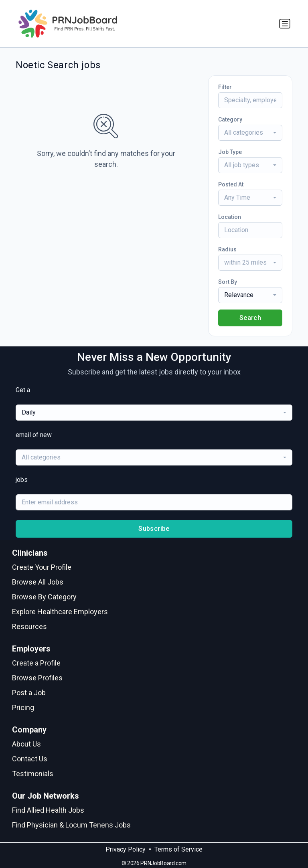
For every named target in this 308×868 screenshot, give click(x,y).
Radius (227, 249)
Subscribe (154, 529)
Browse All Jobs (38, 582)
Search (250, 318)
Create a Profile (36, 663)
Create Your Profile (42, 567)
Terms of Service (178, 849)
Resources (29, 626)
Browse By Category (44, 597)
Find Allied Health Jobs (48, 810)
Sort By (228, 282)
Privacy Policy (126, 849)
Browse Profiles (37, 678)
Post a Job (29, 693)
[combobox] (250, 133)
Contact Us (30, 759)
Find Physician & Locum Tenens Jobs (71, 825)
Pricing (23, 707)
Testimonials (33, 774)
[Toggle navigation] (285, 24)
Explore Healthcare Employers (60, 612)
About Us (26, 744)
